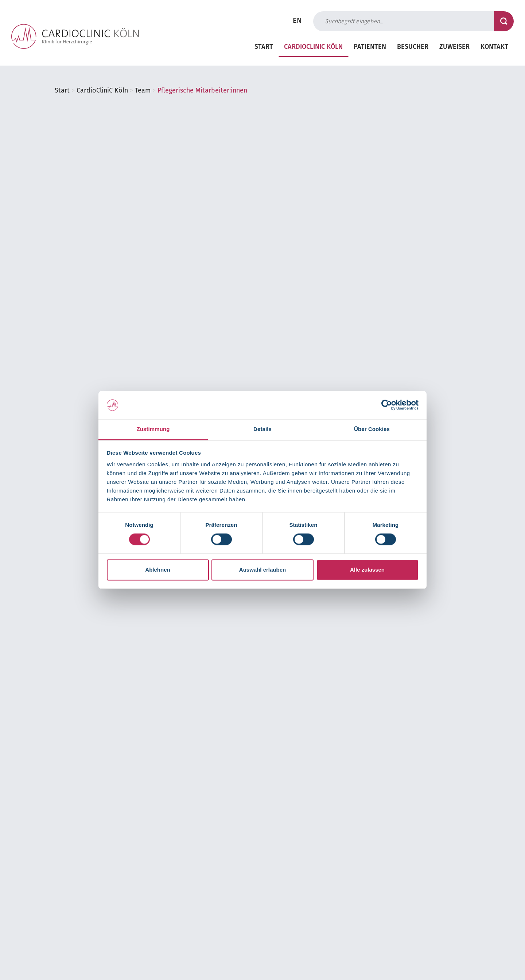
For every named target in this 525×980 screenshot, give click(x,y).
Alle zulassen (367, 570)
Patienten (370, 47)
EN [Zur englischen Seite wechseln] (297, 21)
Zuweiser (454, 47)
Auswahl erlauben (262, 570)
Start (264, 47)
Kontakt (494, 47)
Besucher (413, 47)
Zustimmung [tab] (153, 429)
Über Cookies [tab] (372, 429)
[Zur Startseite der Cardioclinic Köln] (75, 36)
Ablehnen (157, 570)
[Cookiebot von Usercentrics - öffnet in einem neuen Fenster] (387, 405)
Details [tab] (262, 429)
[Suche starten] (504, 21)
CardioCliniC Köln (313, 47)
